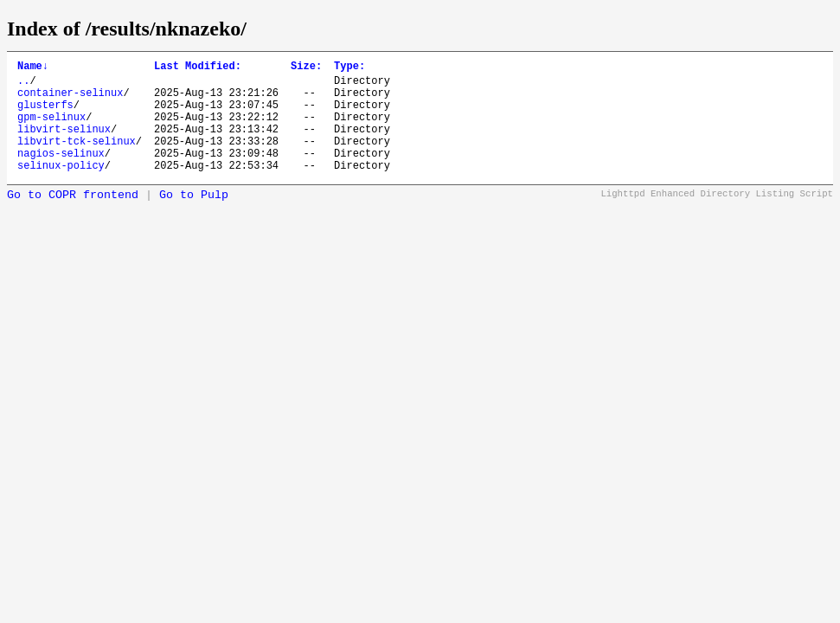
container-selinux (70, 100)
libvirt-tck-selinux (77, 159)
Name (33, 68)
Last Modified (198, 68)
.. (23, 85)
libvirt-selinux (64, 144)
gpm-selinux (51, 129)
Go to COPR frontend (73, 218)
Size (306, 68)
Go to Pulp (194, 218)
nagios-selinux (61, 173)
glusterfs (45, 115)
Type (349, 68)
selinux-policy (61, 188)
